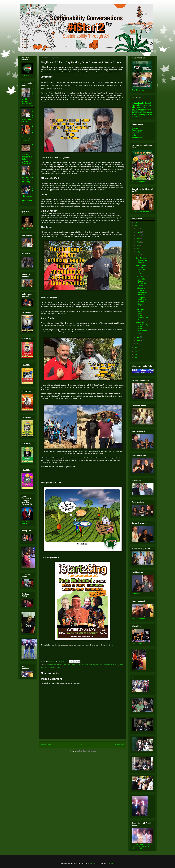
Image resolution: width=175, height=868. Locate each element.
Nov (138, 232)
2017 (137, 222)
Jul (138, 245)
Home (83, 745)
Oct (138, 235)
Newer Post (46, 745)
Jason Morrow (94, 863)
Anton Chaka (71, 665)
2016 (137, 226)
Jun (138, 248)
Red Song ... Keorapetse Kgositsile (142, 260)
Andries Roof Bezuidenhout (56, 665)
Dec (138, 229)
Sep (138, 239)
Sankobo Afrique (55, 667)
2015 (137, 348)
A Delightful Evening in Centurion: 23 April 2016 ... (141, 302)
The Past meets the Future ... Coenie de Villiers (141, 281)
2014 (137, 351)
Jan (138, 344)
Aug (138, 242)
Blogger (111, 863)
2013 (137, 354)
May (139, 252)
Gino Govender (104, 665)
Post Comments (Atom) (87, 751)
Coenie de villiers (82, 665)
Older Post (120, 745)
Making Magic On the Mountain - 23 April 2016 (142, 269)
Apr (138, 255)
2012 (137, 358)
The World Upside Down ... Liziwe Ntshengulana (142, 314)
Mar (138, 337)
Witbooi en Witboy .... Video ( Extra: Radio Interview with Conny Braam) (27, 154)
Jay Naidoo (114, 665)
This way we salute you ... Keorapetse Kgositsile (142, 291)
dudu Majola (94, 665)
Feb (138, 340)
